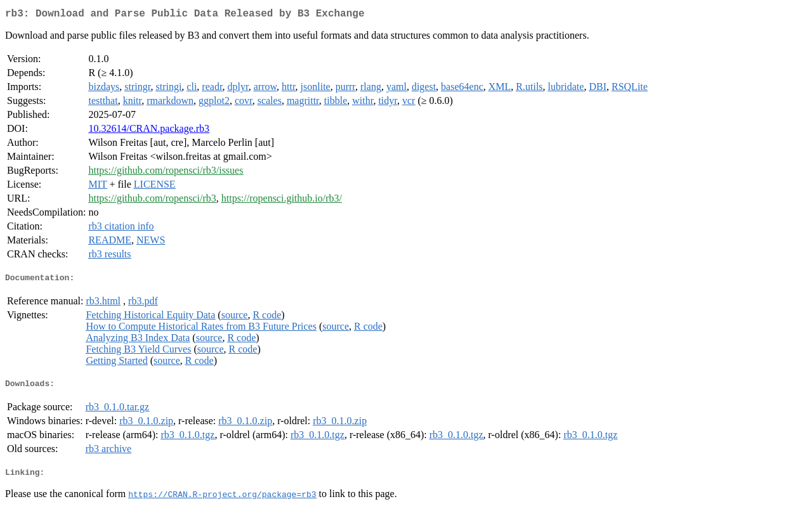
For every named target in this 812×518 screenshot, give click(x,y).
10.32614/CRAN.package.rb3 (149, 131)
